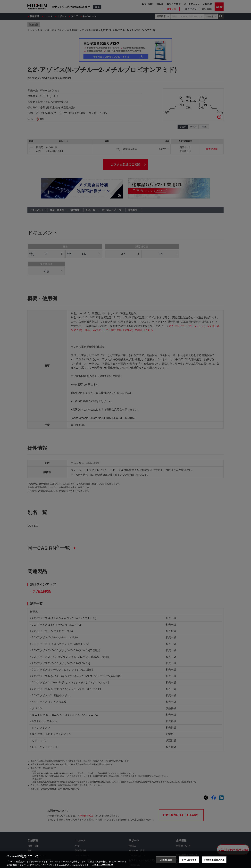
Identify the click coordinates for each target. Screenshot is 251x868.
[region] (125, 860)
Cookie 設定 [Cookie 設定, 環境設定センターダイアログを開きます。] (166, 860)
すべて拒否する (189, 860)
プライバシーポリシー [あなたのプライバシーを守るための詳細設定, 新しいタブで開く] (103, 865)
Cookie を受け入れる (214, 860)
